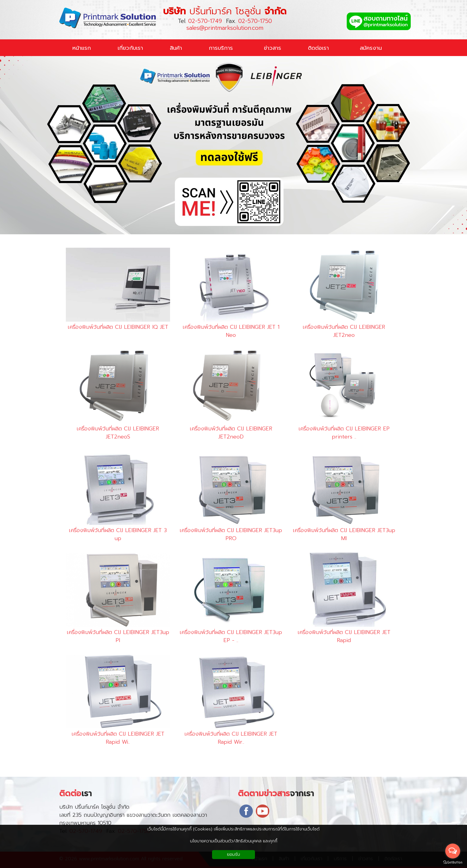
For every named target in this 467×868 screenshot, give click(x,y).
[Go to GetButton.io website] (453, 862)
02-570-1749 (205, 21)
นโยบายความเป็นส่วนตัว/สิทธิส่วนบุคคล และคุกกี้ (234, 841)
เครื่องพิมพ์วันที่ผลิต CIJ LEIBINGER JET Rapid (340, 636)
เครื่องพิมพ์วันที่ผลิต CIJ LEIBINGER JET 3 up (114, 534)
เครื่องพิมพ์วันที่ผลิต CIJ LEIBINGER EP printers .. (340, 433)
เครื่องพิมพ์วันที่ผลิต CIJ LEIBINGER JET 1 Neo (227, 331)
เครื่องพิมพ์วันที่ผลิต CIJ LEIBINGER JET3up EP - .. (227, 636)
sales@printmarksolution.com (225, 28)
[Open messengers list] (453, 851)
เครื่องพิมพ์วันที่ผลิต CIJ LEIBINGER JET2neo (340, 331)
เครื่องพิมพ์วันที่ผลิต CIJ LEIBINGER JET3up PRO (227, 534)
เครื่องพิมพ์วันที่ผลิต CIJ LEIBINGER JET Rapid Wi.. (114, 738)
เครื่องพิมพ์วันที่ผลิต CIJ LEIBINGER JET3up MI (340, 534)
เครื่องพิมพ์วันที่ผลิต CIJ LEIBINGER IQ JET (114, 327)
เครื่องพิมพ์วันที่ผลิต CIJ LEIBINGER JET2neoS (114, 433)
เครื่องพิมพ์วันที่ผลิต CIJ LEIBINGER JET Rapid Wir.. (227, 738)
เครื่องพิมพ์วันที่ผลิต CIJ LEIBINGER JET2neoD (227, 433)
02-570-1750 (255, 21)
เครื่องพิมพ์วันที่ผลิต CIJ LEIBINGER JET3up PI (114, 636)
